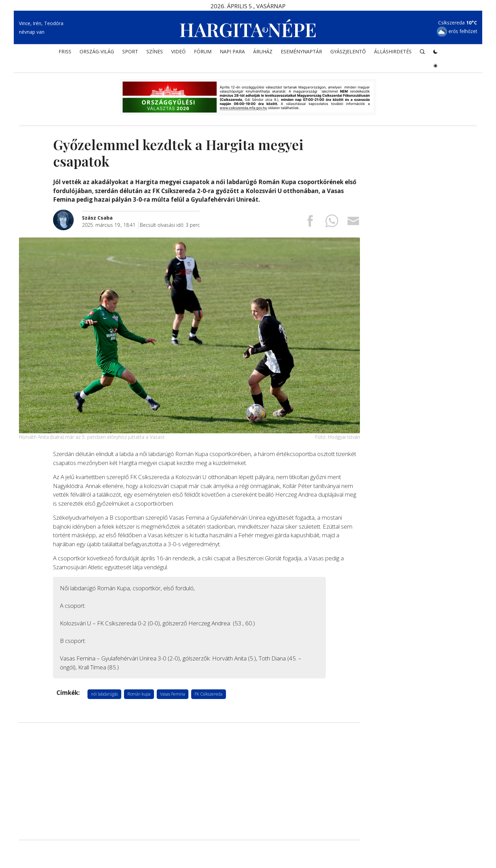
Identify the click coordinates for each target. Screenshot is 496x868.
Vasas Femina (173, 694)
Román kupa (139, 694)
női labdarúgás (104, 694)
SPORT (130, 54)
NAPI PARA (232, 54)
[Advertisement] (189, 781)
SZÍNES (155, 54)
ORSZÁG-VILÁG (97, 54)
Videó (178, 54)
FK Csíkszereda (209, 694)
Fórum (203, 54)
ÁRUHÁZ (263, 54)
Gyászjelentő (348, 54)
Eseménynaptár (301, 54)
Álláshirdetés (393, 54)
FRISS (65, 54)
